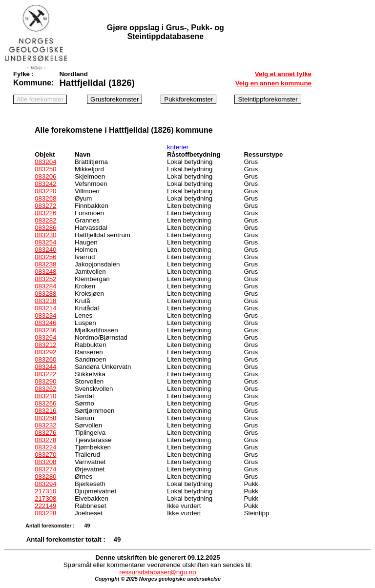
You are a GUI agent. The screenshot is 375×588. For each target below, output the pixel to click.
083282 (45, 220)
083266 (45, 403)
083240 (45, 250)
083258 (45, 418)
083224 (45, 447)
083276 (45, 433)
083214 (45, 308)
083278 (45, 440)
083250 (45, 169)
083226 (45, 213)
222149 (45, 506)
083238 (45, 264)
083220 (45, 191)
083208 (45, 462)
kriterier (178, 147)
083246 (45, 323)
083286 (45, 228)
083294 (45, 484)
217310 (45, 491)
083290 (45, 381)
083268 (45, 198)
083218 (45, 301)
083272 (45, 206)
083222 (45, 374)
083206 (45, 176)
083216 (45, 411)
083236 (45, 330)
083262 (45, 389)
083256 (45, 257)
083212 (45, 345)
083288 (45, 294)
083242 (45, 184)
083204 (45, 162)
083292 (45, 352)
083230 (45, 235)
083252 (45, 279)
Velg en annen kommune (273, 83)
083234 (45, 315)
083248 (45, 272)
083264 (45, 337)
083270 (45, 455)
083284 (45, 286)
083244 (45, 367)
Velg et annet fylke (283, 74)
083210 (45, 396)
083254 (45, 242)
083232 (45, 425)
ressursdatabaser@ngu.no (157, 572)
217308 (45, 498)
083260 (45, 359)
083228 (45, 513)
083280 (45, 476)
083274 (45, 469)
